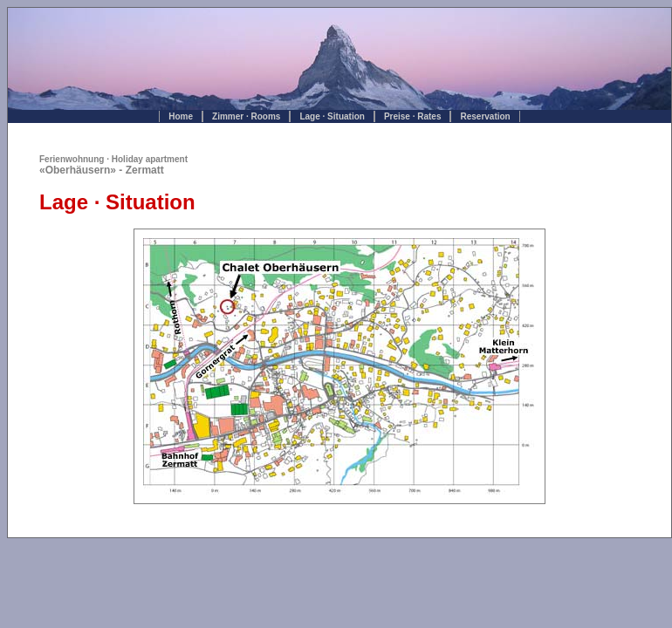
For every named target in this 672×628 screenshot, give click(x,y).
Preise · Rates (413, 116)
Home (181, 116)
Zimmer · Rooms (246, 116)
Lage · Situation (332, 116)
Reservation (485, 116)
